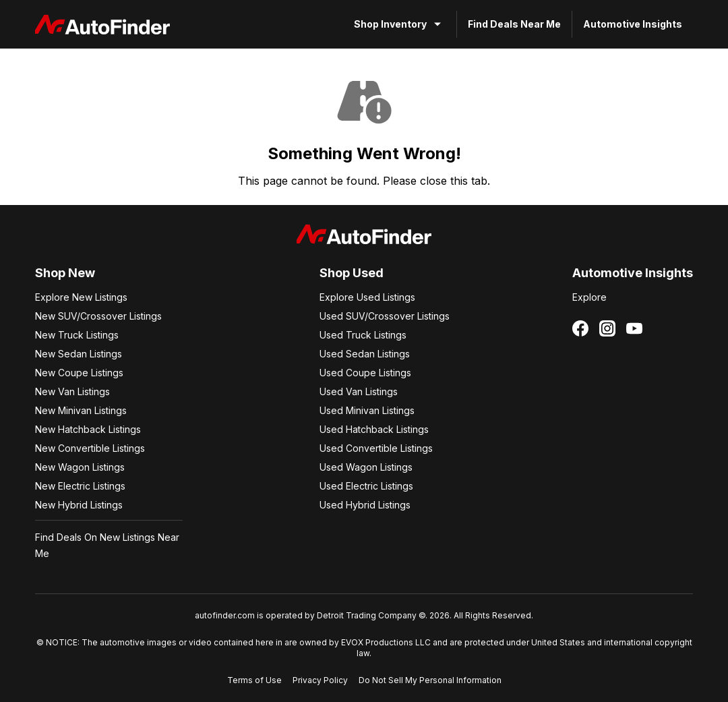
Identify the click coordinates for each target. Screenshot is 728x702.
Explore (589, 297)
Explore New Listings (81, 297)
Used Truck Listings (363, 335)
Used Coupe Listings (365, 373)
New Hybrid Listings (79, 505)
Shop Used (352, 273)
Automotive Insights (633, 24)
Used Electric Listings (366, 486)
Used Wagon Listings (366, 467)
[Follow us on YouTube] (634, 328)
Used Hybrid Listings (365, 505)
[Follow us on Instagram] (607, 328)
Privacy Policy (320, 680)
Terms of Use (254, 680)
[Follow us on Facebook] (580, 328)
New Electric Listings (80, 486)
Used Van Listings (359, 391)
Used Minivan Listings (367, 410)
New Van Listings (72, 391)
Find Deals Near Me (514, 24)
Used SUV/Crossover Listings (385, 316)
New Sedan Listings (79, 354)
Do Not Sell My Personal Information (430, 680)
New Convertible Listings (90, 448)
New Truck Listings (77, 335)
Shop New (65, 273)
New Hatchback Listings (88, 429)
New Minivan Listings (81, 410)
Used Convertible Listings (376, 448)
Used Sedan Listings (365, 354)
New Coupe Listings (79, 373)
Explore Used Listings (367, 297)
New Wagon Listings (80, 467)
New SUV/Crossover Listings (98, 316)
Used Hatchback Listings (374, 429)
